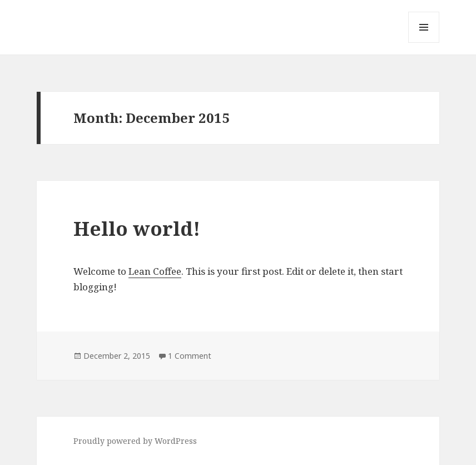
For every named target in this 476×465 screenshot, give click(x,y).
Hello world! (137, 228)
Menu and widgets (424, 43)
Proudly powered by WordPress (135, 441)
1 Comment (190, 356)
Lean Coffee (155, 271)
